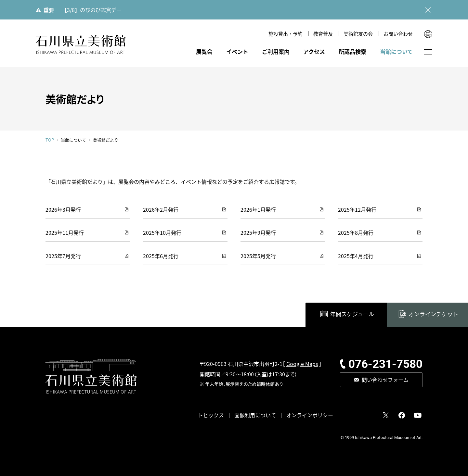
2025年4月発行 (356, 256)
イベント (237, 51)
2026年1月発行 (258, 209)
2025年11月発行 (65, 232)
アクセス (314, 51)
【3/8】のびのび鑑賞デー (92, 10)
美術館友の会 (358, 34)
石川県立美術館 (81, 45)
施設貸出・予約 (286, 34)
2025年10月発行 (162, 232)
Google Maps (302, 364)
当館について (396, 51)
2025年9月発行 (258, 232)
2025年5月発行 (258, 256)
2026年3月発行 (63, 209)
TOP (50, 140)
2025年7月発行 (63, 256)
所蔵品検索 (352, 51)
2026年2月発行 (161, 209)
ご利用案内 (276, 51)
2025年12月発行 (357, 209)
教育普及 (323, 34)
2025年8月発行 (356, 232)
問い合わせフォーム (385, 380)
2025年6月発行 (161, 256)
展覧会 (204, 51)
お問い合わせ (398, 34)
